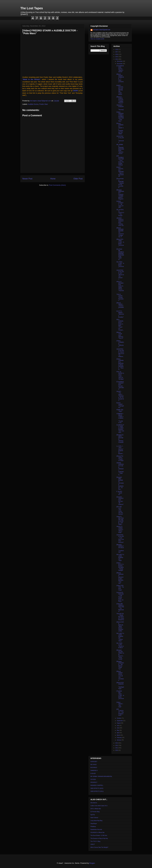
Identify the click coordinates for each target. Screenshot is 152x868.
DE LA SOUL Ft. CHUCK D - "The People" (120, 213)
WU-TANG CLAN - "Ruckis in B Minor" (120, 645)
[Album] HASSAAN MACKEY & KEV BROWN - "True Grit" (120, 578)
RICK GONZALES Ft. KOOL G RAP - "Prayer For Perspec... (120, 325)
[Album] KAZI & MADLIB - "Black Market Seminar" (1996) (120, 626)
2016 (117, 54)
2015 (117, 57)
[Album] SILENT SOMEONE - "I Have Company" (120, 79)
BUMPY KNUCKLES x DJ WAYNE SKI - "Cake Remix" (120, 90)
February (119, 738)
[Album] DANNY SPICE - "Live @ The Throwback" (120, 676)
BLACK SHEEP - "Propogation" (120, 405)
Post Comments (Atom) (57, 185)
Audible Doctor (33, 104)
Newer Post (27, 179)
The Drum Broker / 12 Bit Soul (99, 835)
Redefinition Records (96, 830)
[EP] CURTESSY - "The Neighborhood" (120, 712)
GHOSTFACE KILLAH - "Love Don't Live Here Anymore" (120, 539)
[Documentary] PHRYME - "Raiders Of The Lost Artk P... (120, 183)
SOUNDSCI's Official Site (98, 832)
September (120, 721)
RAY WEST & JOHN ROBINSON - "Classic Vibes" (120, 637)
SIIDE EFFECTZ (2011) (97, 791)
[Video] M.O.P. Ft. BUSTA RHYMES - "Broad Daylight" (120, 567)
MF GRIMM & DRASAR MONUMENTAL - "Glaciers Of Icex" (120, 149)
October (119, 718)
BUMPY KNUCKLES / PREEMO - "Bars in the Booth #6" (120, 172)
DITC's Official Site (96, 809)
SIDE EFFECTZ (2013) (97, 788)
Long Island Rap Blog (97, 821)
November (120, 64)
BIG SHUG (94, 765)
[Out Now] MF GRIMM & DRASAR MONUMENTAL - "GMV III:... (120, 254)
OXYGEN (93, 779)
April (118, 733)
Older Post (78, 179)
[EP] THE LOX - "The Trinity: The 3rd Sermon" (120, 510)
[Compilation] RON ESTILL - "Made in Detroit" (120, 69)
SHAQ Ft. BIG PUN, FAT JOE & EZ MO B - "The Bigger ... (120, 520)
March (119, 735)
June (118, 728)
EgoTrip (93, 815)
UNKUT (93, 844)
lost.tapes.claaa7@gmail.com (102, 30)
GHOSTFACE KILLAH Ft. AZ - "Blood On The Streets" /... (120, 275)
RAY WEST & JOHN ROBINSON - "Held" (120, 558)
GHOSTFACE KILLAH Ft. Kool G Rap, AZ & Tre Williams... (120, 353)
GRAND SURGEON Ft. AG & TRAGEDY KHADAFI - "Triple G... (120, 469)
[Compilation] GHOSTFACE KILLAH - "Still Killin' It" (120, 385)
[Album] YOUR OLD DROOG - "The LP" (120, 335)
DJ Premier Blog (95, 812)
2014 (117, 59)
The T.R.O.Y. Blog (95, 841)
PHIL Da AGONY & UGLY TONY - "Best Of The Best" (120, 375)
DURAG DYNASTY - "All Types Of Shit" (120, 204)
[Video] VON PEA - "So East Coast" (120, 588)
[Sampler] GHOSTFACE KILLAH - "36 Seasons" (120, 501)
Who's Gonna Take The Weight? (99, 847)
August (119, 723)
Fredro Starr (44, 104)
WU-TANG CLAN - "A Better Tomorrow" (120, 265)
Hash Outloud (94, 818)
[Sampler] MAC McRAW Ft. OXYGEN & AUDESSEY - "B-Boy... (120, 483)
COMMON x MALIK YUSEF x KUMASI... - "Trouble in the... (120, 418)
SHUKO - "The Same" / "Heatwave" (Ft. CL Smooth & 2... (120, 396)
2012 (117, 745)
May (118, 730)
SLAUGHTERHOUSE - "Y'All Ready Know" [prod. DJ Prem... (120, 597)
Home (53, 179)
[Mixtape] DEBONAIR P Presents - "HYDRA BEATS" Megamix (120, 194)
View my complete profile (97, 39)
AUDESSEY (94, 762)
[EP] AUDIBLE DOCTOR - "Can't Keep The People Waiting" (120, 160)
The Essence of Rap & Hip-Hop (99, 838)
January (119, 740)
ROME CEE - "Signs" (120, 410)
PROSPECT (94, 782)
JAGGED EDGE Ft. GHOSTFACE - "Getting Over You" (120, 222)
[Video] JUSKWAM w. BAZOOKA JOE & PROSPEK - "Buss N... (120, 364)
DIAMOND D (94, 771)
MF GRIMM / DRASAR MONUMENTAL (101, 776)
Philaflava (93, 827)
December (120, 61)
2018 (117, 50)
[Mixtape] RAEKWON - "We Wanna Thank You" (120, 665)
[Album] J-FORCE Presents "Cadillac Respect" (120, 100)
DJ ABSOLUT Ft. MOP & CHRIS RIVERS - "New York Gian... (120, 429)
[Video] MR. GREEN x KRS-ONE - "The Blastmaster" (120, 608)
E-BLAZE (93, 773)
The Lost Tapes (32, 8)
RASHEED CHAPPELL (97, 785)
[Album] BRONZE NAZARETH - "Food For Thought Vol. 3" (120, 232)
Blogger (92, 863)
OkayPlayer (94, 824)
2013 (117, 743)
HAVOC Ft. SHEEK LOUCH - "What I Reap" (120, 529)
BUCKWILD (94, 768)
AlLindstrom (94, 803)
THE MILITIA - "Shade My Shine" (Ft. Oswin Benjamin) (120, 617)
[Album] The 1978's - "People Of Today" (120, 458)
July (118, 726)
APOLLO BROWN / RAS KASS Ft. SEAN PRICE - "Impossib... (120, 287)
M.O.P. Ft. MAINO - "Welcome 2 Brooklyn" (120, 314)
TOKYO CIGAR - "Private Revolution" (120, 297)
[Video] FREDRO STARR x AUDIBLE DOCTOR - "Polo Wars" (120, 117)
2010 (117, 750)
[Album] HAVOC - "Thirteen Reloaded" (120, 306)
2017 (117, 52)
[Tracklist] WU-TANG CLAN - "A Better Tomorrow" (120, 696)
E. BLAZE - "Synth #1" (120, 493)
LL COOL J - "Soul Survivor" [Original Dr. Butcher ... (120, 450)
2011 (117, 748)
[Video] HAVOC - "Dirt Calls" (120, 705)
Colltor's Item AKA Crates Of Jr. (99, 806)
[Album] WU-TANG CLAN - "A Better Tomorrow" (120, 243)
